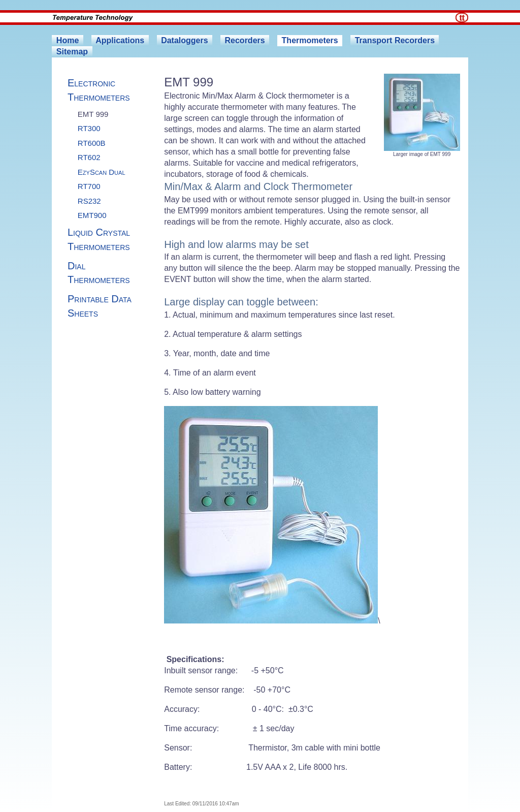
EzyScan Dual (102, 172)
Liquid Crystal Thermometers (99, 239)
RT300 (89, 128)
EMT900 (92, 215)
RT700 (89, 186)
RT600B (92, 143)
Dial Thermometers (99, 273)
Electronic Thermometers (99, 90)
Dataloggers (184, 40)
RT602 (89, 157)
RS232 (89, 201)
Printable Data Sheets (100, 306)
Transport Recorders (395, 40)
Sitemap (72, 52)
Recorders (245, 40)
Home (68, 40)
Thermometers (310, 40)
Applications (120, 40)
